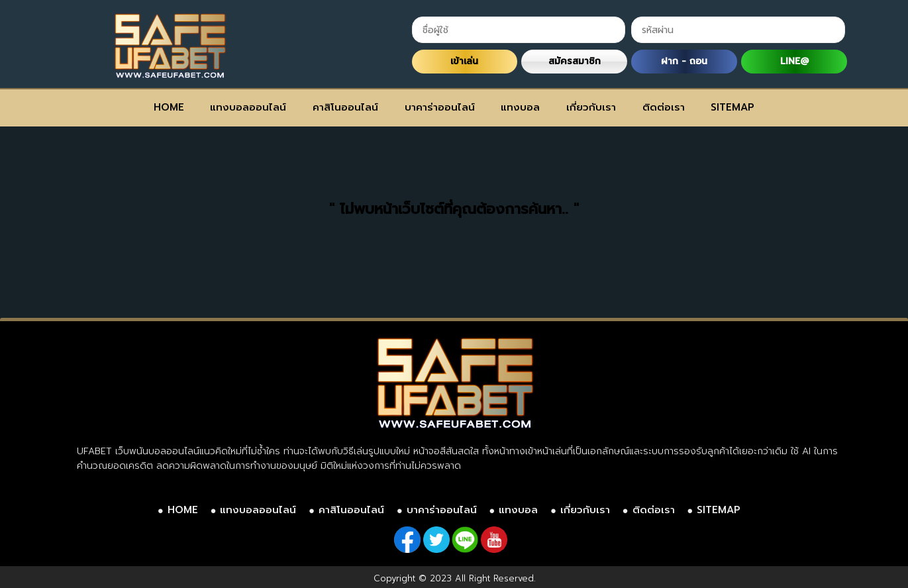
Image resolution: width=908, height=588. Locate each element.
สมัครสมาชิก (575, 61)
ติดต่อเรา (664, 107)
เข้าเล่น (464, 61)
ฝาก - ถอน (684, 61)
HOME (169, 107)
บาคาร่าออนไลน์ (440, 107)
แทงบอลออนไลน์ (248, 107)
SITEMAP (732, 107)
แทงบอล (520, 107)
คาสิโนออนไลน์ (345, 107)
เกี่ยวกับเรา (591, 107)
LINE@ (794, 61)
